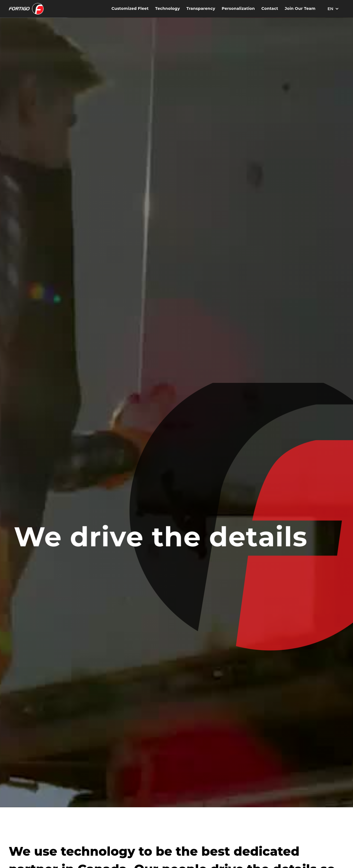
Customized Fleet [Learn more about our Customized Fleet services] (130, 8)
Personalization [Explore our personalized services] (238, 8)
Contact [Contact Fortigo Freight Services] (270, 8)
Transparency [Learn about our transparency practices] (201, 8)
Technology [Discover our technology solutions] (167, 8)
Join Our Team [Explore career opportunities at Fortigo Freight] (300, 8)
